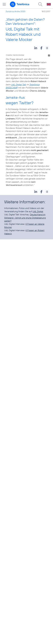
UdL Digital (38, 211)
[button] (36, 48)
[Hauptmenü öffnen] (4, 4)
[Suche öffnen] (40, 4)
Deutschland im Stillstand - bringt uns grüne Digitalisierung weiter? (25, 218)
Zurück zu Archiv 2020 (15, 11)
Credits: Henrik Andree (15, 55)
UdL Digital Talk (19, 84)
